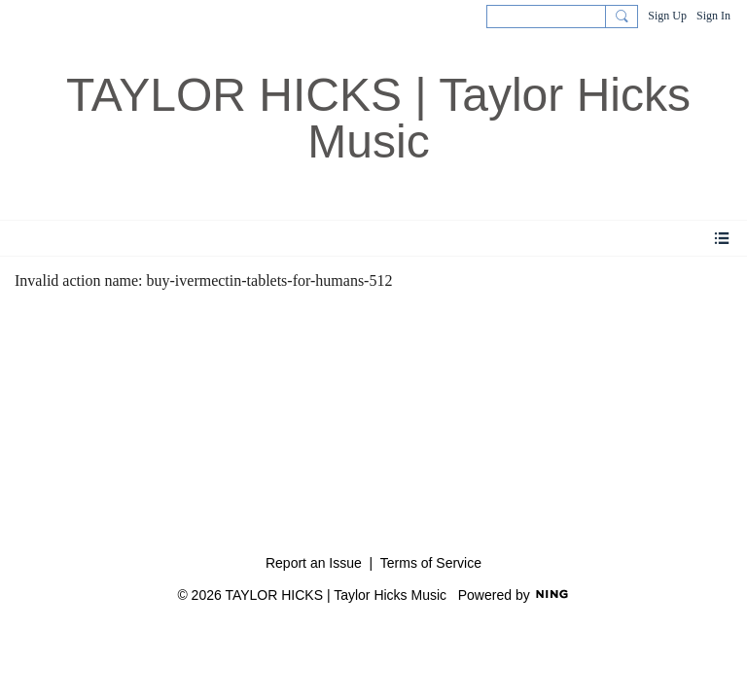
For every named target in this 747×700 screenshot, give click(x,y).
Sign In (713, 16)
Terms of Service (431, 563)
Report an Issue (314, 563)
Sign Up (667, 16)
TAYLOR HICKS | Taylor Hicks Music (378, 118)
